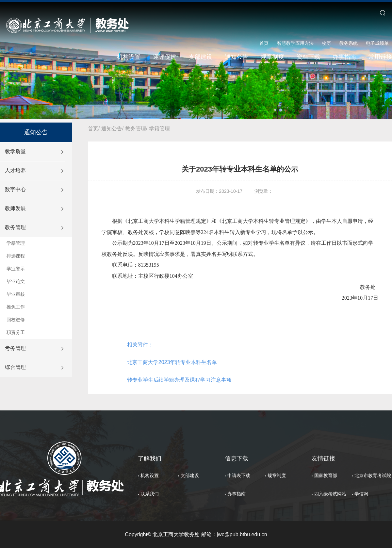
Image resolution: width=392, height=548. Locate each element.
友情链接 (323, 458)
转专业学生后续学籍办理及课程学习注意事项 (179, 380)
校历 (326, 43)
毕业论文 (16, 281)
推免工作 (16, 307)
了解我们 (150, 458)
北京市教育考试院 (373, 475)
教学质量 (15, 151)
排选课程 (16, 256)
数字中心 (15, 189)
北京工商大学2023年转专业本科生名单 (172, 362)
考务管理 (15, 348)
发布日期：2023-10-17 (219, 191)
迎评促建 (165, 57)
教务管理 (15, 227)
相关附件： (140, 345)
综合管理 (15, 367)
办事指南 (344, 57)
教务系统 (349, 43)
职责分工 (16, 332)
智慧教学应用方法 (295, 43)
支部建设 (201, 57)
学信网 (361, 494)
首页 (264, 43)
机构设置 (129, 57)
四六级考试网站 (330, 494)
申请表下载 (239, 475)
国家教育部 (326, 475)
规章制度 (272, 57)
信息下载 (237, 458)
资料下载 (308, 57)
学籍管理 (16, 243)
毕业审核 (16, 294)
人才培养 (15, 170)
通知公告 (237, 57)
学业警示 (16, 269)
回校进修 (16, 320)
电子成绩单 (377, 43)
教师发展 (15, 208)
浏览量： (264, 191)
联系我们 (150, 494)
